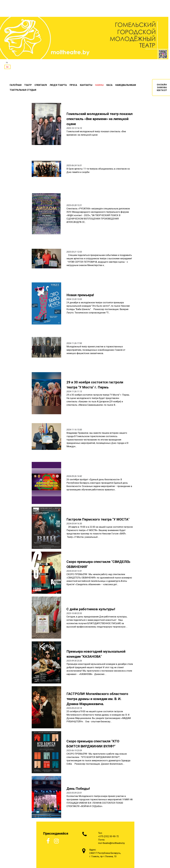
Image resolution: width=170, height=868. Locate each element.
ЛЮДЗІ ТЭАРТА (58, 85)
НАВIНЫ (99, 85)
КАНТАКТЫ (86, 85)
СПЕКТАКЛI (41, 85)
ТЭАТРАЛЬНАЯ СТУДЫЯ (23, 90)
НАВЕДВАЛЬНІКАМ (126, 85)
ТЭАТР (28, 85)
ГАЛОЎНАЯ (16, 85)
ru (7, 62)
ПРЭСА (73, 85)
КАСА (109, 85)
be (7, 67)
